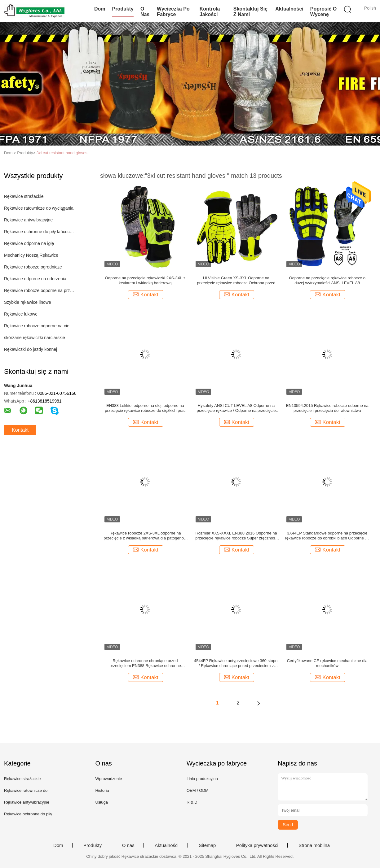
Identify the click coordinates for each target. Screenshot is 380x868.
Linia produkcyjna (202, 779)
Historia (102, 790)
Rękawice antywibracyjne (28, 220)
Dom (100, 9)
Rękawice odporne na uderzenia (35, 279)
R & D (192, 802)
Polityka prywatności (257, 845)
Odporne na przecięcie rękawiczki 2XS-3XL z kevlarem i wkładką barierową (145, 280)
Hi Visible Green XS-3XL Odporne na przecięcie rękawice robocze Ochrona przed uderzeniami (236, 281)
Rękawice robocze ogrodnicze (33, 267)
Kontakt (20, 430)
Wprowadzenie (108, 779)
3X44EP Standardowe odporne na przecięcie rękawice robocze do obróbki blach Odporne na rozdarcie (327, 536)
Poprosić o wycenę (323, 12)
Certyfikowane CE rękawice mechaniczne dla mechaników (327, 663)
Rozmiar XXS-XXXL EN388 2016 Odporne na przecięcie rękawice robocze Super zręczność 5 (236, 536)
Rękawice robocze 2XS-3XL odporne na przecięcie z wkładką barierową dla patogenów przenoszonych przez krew (145, 536)
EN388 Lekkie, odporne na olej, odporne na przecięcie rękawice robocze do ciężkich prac (145, 408)
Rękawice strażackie (24, 196)
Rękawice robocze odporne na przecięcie (39, 290)
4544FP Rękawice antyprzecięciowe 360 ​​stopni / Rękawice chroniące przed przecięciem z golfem (236, 663)
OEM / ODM (198, 790)
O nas (145, 12)
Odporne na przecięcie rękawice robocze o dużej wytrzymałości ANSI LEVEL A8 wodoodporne (327, 281)
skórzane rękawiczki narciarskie (35, 338)
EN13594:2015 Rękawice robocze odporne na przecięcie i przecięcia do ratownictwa (327, 408)
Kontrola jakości (210, 12)
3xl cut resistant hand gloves (62, 153)
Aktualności (289, 9)
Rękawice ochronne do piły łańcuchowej (39, 232)
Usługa (101, 802)
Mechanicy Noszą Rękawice (31, 255)
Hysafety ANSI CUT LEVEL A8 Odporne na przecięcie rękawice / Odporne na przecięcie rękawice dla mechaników (236, 408)
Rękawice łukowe (21, 314)
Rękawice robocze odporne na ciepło (39, 326)
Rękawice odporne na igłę (29, 243)
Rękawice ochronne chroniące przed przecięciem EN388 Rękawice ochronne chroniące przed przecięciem (145, 663)
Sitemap (207, 845)
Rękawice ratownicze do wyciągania (39, 208)
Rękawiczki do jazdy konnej (31, 349)
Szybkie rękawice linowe (28, 302)
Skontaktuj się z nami (250, 12)
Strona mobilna (314, 845)
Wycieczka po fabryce (173, 12)
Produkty (123, 9)
